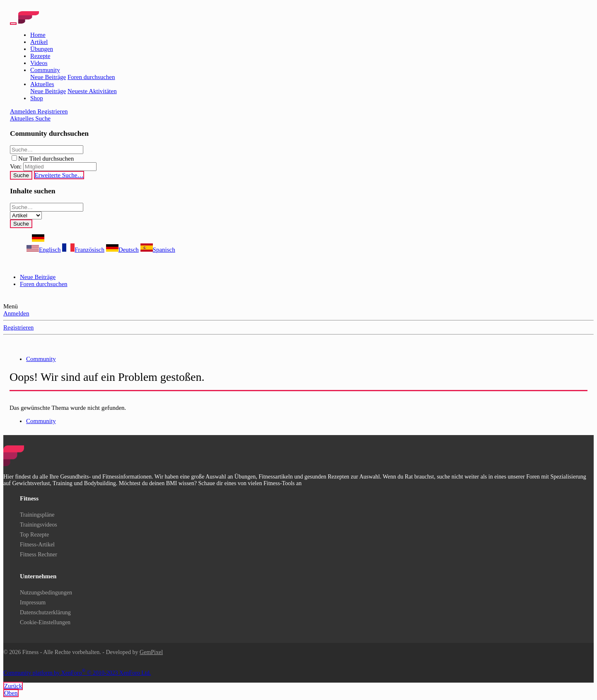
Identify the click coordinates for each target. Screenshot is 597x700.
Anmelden (16, 313)
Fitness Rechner (39, 554)
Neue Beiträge (48, 77)
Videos (39, 63)
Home (38, 35)
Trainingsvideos (39, 525)
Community (45, 70)
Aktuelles (42, 84)
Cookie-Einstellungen (45, 622)
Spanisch (158, 250)
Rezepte (40, 56)
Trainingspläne (37, 515)
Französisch (83, 250)
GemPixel (151, 652)
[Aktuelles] (23, 118)
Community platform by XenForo (77, 673)
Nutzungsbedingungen (46, 593)
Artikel (39, 42)
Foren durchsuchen (91, 77)
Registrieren (18, 327)
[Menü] (13, 24)
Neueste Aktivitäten (92, 91)
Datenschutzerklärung (45, 612)
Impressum (33, 603)
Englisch (44, 250)
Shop (37, 98)
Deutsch (122, 250)
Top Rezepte (34, 535)
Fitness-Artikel (37, 545)
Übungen (42, 49)
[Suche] (43, 118)
